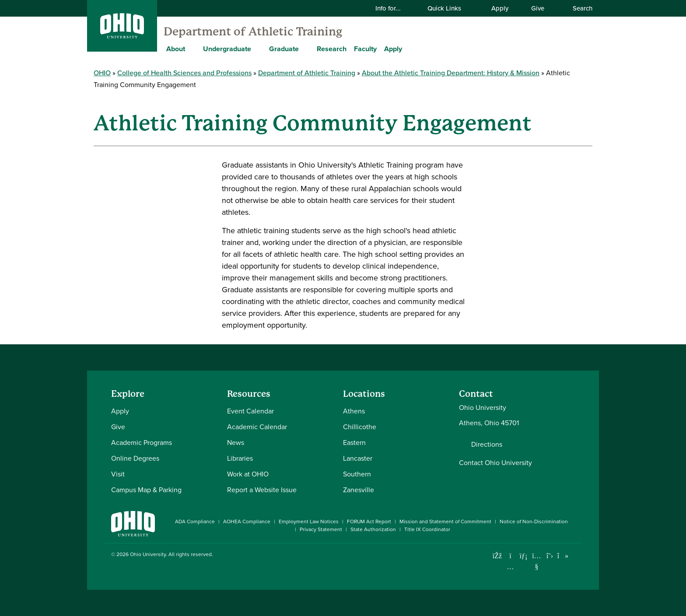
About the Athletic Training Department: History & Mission (451, 73)
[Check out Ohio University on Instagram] (510, 567)
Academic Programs (142, 443)
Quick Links (450, 8)
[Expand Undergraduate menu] (258, 49)
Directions (487, 444)
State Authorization (373, 529)
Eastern (354, 443)
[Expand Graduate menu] (305, 49)
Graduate (284, 49)
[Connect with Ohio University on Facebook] (497, 556)
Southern (357, 474)
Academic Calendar (257, 427)
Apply (500, 8)
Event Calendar (250, 411)
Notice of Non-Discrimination (534, 521)
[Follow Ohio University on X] (550, 556)
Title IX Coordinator (427, 529)
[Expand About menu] (192, 49)
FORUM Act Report (369, 521)
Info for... (394, 8)
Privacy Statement (321, 529)
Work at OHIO (248, 474)
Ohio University (148, 554)
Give (538, 8)
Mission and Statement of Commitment (445, 521)
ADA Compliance (195, 521)
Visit (118, 474)
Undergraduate (227, 49)
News (236, 443)
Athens (354, 411)
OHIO (102, 73)
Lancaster (358, 458)
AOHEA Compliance (247, 521)
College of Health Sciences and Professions (184, 73)
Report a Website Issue (262, 490)
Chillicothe (360, 427)
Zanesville (359, 490)
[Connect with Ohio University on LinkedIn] (523, 556)
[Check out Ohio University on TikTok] (563, 556)
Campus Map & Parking (146, 490)
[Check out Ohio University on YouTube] (537, 561)
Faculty (365, 49)
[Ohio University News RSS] (576, 556)
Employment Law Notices (309, 521)
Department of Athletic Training (253, 31)
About (176, 49)
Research (332, 49)
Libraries (240, 458)
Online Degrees (135, 458)
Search (578, 8)
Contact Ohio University (495, 463)
